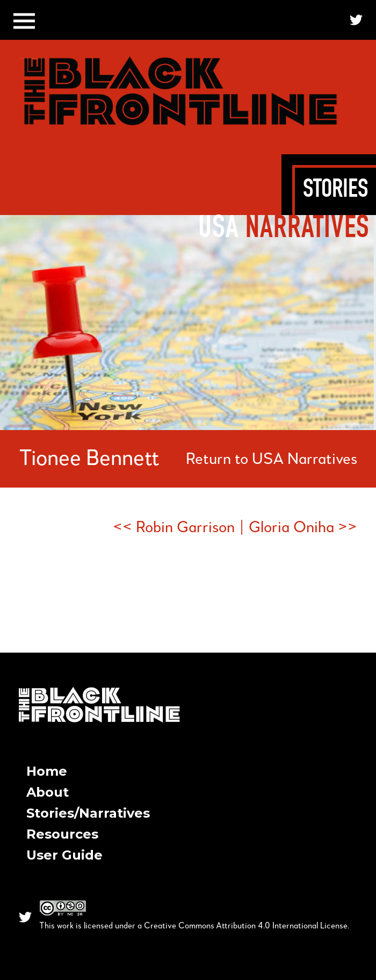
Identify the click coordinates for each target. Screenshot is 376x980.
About (48, 792)
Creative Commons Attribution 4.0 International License (246, 926)
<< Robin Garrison (174, 528)
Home (47, 771)
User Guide (64, 855)
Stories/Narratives (88, 813)
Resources (62, 834)
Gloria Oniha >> (303, 528)
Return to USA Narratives (272, 460)
